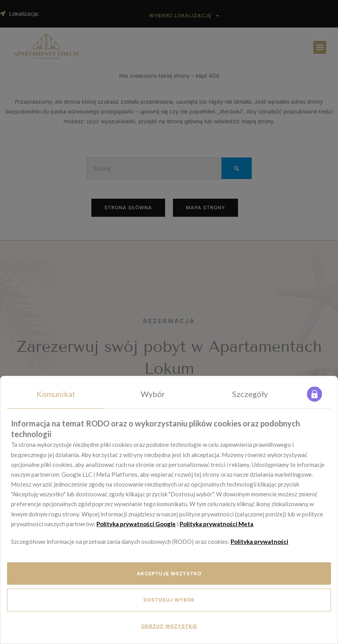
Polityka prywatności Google (136, 524)
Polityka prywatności (259, 542)
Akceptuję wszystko (169, 574)
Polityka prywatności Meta (216, 524)
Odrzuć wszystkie (169, 626)
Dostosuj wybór (169, 600)
